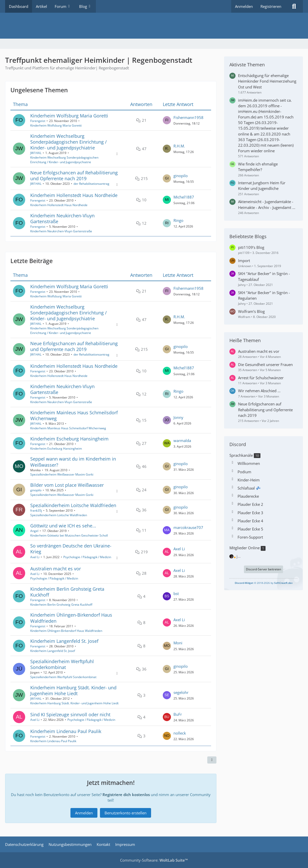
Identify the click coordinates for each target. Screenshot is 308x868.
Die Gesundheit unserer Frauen (265, 364)
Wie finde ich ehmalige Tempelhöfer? (258, 167)
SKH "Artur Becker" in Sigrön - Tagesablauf (264, 276)
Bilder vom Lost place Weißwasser (67, 485)
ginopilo (181, 176)
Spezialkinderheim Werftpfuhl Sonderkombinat (62, 664)
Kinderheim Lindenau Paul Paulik (66, 731)
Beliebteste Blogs (248, 236)
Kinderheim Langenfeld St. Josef (64, 641)
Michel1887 (184, 197)
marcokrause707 (188, 527)
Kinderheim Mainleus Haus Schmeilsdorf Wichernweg (74, 415)
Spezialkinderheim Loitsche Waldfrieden (73, 505)
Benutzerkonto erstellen (126, 813)
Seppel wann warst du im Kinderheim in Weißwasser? (73, 462)
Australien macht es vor (56, 569)
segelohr (181, 692)
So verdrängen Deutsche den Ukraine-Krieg (71, 549)
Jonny (178, 417)
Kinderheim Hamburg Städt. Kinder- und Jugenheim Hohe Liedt (73, 690)
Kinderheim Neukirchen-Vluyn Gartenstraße (62, 218)
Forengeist (38, 121)
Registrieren (271, 6)
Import (244, 261)
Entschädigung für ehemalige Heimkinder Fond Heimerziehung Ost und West (267, 81)
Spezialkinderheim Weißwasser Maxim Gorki (62, 475)
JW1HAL (36, 153)
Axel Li (35, 557)
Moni (178, 643)
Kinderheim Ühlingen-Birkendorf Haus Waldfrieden (71, 618)
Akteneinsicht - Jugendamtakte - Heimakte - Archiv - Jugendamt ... (267, 204)
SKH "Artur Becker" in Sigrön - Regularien (264, 295)
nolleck (180, 733)
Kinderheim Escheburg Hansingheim (69, 439)
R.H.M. (179, 146)
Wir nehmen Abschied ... (259, 391)
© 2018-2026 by (264, 583)
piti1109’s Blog (251, 247)
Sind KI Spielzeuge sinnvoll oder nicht (70, 714)
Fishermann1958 (188, 117)
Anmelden (244, 6)
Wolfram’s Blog (251, 311)
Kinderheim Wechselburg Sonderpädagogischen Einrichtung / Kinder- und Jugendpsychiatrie (69, 142)
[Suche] (294, 6)
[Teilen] (212, 760)
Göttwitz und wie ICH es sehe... (63, 526)
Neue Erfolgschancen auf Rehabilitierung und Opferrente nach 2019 (74, 176)
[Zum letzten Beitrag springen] (167, 120)
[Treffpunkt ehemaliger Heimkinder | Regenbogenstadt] (154, 26)
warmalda (182, 440)
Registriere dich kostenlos (126, 795)
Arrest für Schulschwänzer (261, 378)
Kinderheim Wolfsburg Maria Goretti (69, 116)
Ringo (178, 220)
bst (176, 593)
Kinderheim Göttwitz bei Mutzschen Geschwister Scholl (69, 535)
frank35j (36, 511)
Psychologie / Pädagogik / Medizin (87, 557)
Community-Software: (154, 860)
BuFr (178, 714)
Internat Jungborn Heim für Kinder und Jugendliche (262, 186)
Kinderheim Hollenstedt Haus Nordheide (74, 195)
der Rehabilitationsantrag (91, 184)
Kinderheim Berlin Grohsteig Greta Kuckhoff (67, 592)
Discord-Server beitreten (263, 569)
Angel (34, 531)
